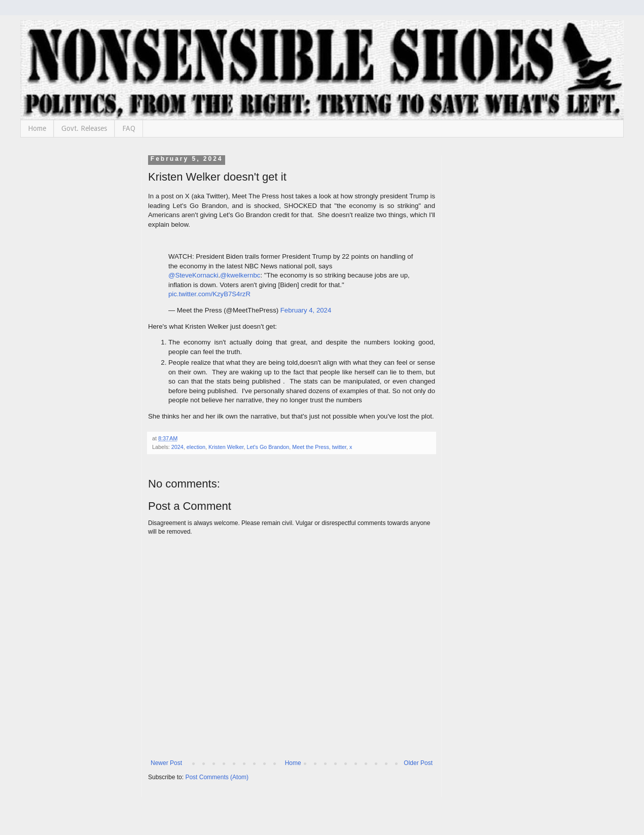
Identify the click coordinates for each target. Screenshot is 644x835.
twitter (339, 447)
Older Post (418, 763)
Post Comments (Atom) (217, 777)
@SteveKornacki (193, 275)
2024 (177, 447)
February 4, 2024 (306, 310)
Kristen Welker (226, 447)
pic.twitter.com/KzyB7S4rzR (209, 294)
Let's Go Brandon (268, 447)
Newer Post (166, 763)
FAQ (129, 128)
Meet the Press (311, 447)
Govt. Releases (84, 128)
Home (37, 128)
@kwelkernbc (240, 275)
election (196, 447)
